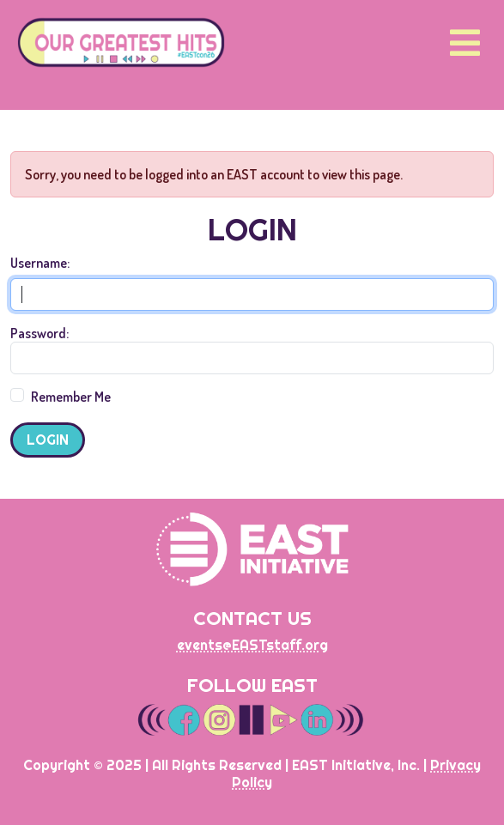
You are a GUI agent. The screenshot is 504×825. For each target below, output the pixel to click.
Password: (39, 333)
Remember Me (71, 397)
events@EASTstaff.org (252, 645)
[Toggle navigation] (465, 42)
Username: (40, 263)
